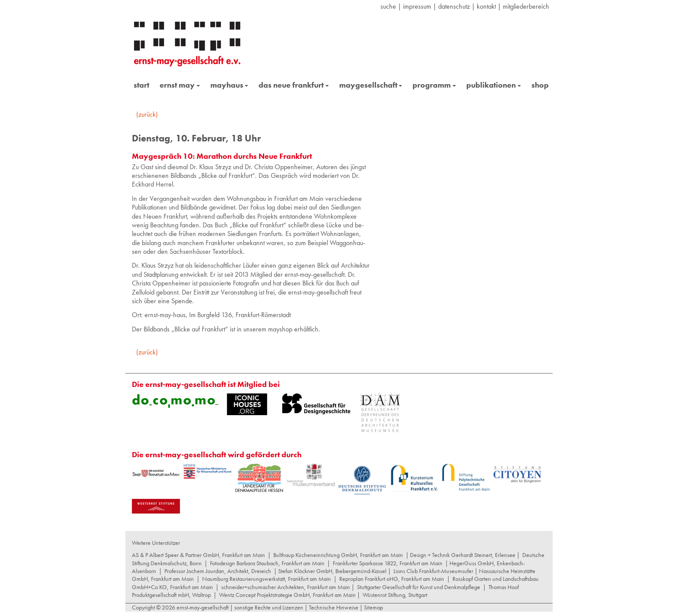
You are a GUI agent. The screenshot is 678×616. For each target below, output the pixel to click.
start (141, 85)
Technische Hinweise (334, 607)
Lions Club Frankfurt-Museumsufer (433, 571)
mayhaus (229, 85)
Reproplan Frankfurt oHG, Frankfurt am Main (392, 579)
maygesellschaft (371, 85)
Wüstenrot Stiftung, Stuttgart (395, 595)
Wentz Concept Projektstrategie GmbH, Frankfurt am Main (287, 595)
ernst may (180, 85)
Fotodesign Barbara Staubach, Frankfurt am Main (267, 563)
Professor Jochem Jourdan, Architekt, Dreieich (218, 571)
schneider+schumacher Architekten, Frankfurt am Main (286, 587)
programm (434, 85)
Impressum (417, 6)
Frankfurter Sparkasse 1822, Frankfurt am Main (388, 563)
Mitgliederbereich (526, 6)
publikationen (494, 85)
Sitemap (373, 607)
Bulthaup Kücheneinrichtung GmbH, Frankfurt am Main (338, 555)
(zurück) (147, 114)
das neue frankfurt (294, 85)
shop (540, 85)
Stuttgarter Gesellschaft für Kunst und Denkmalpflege (419, 587)
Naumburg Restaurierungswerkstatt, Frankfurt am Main (267, 579)
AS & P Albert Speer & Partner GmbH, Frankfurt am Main (198, 555)
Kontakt (486, 6)
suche (388, 6)
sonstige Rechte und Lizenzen (269, 607)
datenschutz (454, 6)
